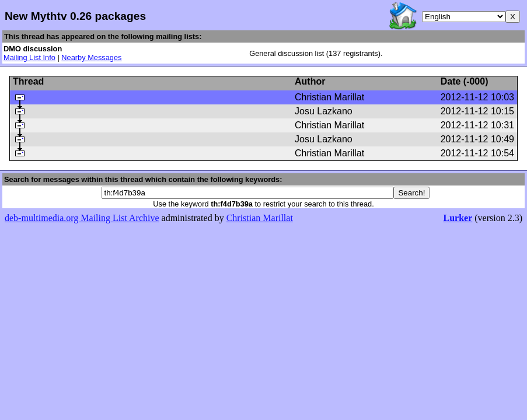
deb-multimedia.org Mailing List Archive (82, 218)
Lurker (458, 218)
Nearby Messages (91, 57)
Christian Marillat (260, 218)
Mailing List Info (29, 57)
